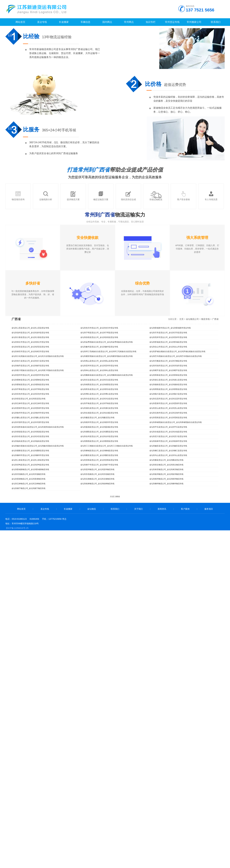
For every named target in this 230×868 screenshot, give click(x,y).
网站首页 (21, 509)
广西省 (215, 319)
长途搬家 (68, 509)
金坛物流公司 (192, 319)
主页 (181, 319)
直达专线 (45, 509)
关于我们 (138, 509)
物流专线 (205, 319)
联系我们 (115, 509)
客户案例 (185, 509)
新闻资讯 (162, 509)
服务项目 (209, 509)
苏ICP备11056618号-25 (17, 528)
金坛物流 (92, 509)
